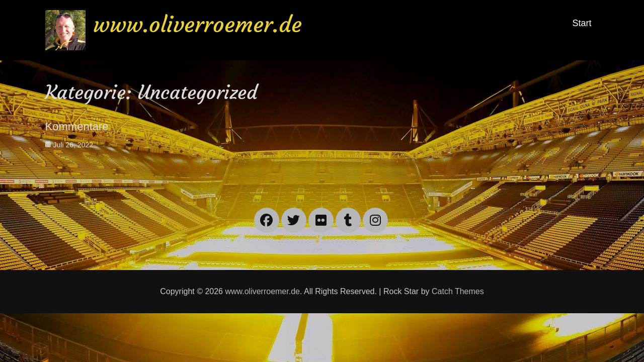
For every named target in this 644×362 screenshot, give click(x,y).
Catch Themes (458, 291)
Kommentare (77, 126)
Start (582, 23)
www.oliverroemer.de (197, 24)
